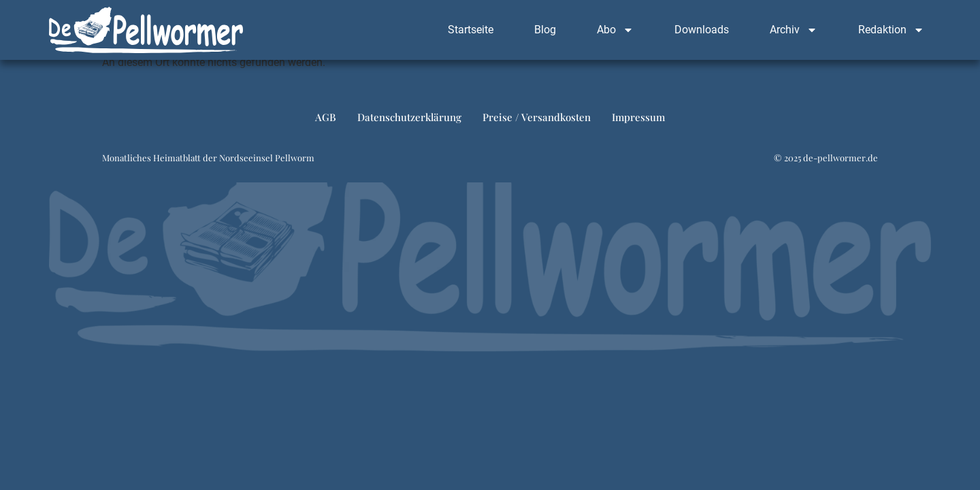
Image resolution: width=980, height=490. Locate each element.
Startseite (471, 30)
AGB (326, 117)
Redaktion (891, 30)
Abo (615, 30)
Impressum (638, 117)
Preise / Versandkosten (537, 117)
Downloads (702, 30)
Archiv (794, 30)
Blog (545, 30)
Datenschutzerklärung (409, 117)
